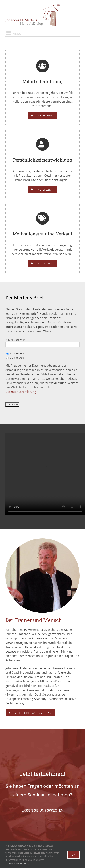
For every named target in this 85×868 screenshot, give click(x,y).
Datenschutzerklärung (21, 392)
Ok (73, 855)
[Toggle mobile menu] (42, 33)
